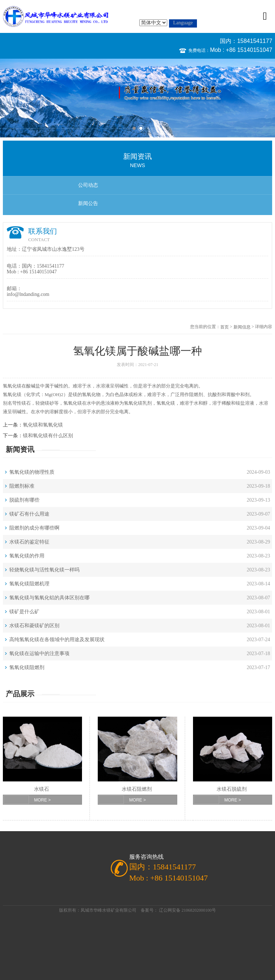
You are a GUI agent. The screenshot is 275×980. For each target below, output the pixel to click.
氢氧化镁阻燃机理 (29, 584)
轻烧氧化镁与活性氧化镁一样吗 (44, 570)
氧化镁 (75, 403)
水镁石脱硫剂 (232, 789)
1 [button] (134, 128)
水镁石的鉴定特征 (29, 542)
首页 (225, 327)
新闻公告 (88, 203)
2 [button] (141, 128)
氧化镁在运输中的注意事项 (39, 654)
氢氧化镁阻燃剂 (27, 667)
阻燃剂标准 (22, 486)
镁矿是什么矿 (24, 612)
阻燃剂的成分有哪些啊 (34, 528)
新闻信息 (242, 327)
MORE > (42, 800)
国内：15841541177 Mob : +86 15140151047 (241, 45)
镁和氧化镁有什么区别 (48, 436)
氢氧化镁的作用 (27, 556)
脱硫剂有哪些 (24, 500)
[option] (137, 98)
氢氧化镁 (12, 386)
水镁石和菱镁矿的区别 (34, 626)
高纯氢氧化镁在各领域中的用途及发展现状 (57, 640)
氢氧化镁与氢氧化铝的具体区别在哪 (49, 598)
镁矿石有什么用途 (29, 514)
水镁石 (42, 789)
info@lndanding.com (28, 294)
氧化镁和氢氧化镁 (43, 425)
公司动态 (88, 185)
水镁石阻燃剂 (137, 789)
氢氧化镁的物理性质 (32, 472)
